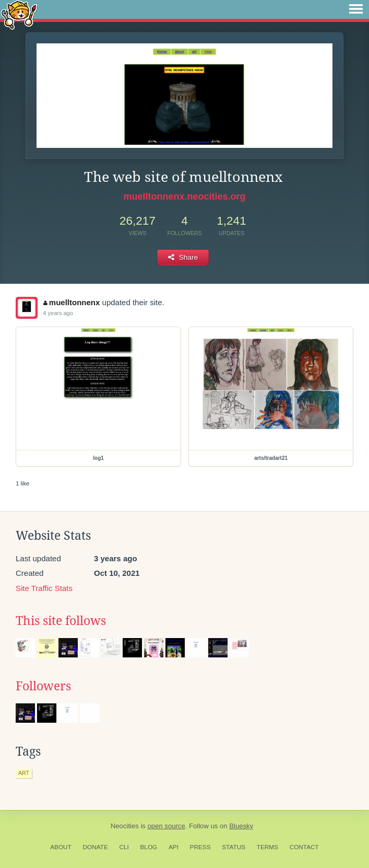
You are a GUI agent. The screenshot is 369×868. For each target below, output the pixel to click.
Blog (148, 847)
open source (166, 826)
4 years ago (58, 313)
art (24, 773)
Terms (267, 847)
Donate (96, 847)
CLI (124, 847)
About (61, 847)
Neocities (125, 826)
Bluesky (241, 826)
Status (234, 847)
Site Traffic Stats (44, 588)
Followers (43, 686)
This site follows (61, 621)
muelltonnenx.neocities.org (184, 196)
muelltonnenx (72, 302)
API (174, 847)
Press (200, 847)
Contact (304, 847)
